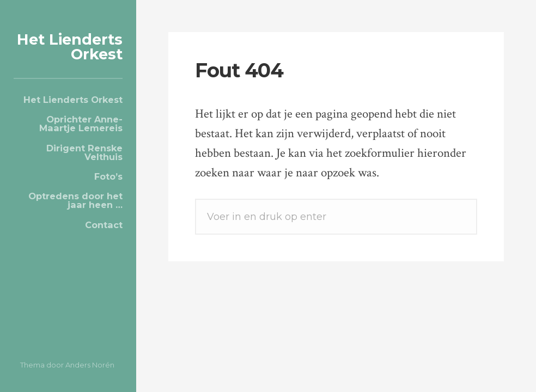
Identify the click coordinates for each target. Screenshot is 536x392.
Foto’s (108, 176)
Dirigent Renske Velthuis (84, 152)
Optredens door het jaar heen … (75, 200)
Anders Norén (90, 365)
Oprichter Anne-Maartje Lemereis (81, 124)
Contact (104, 225)
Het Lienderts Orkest (70, 47)
